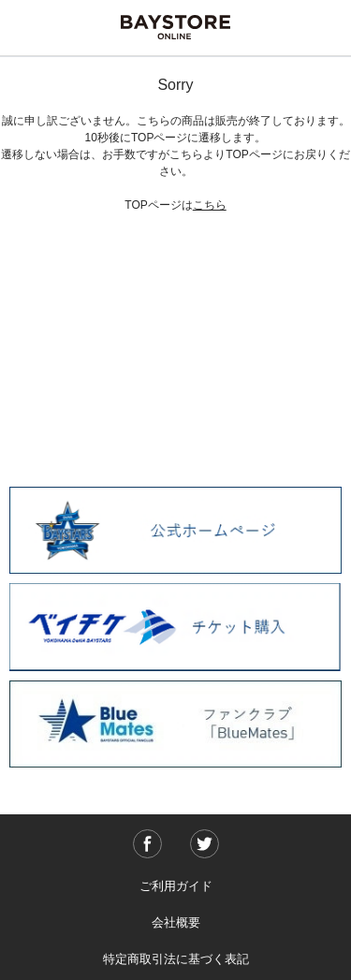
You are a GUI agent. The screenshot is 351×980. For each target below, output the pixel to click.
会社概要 (176, 922)
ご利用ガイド (176, 886)
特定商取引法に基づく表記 (176, 959)
